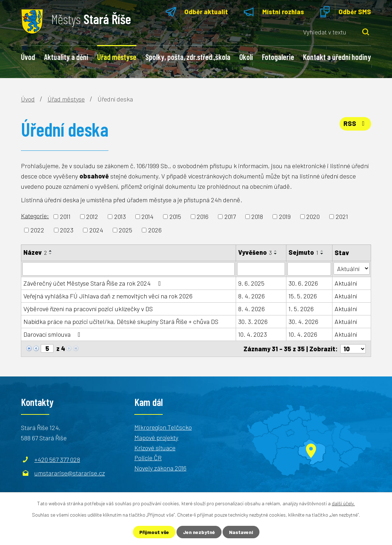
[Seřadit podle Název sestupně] (51, 254)
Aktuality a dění (66, 57)
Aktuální (346, 283)
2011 (65, 216)
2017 (230, 216)
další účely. (343, 503)
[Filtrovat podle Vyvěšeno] (261, 269)
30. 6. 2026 (303, 283)
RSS (355, 123)
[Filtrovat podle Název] (128, 269)
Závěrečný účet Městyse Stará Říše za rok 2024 (93, 283)
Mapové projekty (156, 437)
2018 (257, 216)
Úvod (28, 57)
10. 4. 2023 (253, 334)
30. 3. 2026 (253, 321)
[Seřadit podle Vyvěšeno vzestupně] (276, 251)
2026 (155, 230)
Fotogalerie (278, 57)
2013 (120, 216)
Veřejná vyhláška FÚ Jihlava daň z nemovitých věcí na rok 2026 (108, 296)
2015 (175, 216)
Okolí (246, 57)
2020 (313, 216)
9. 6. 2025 (251, 283)
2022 (37, 230)
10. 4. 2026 (303, 334)
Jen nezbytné (199, 532)
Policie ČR (148, 458)
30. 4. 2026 (303, 321)
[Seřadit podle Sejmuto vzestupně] (322, 251)
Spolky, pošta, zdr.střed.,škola (188, 57)
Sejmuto (303, 252)
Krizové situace (155, 447)
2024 (96, 230)
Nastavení (241, 532)
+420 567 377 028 (57, 459)
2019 (285, 216)
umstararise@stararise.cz (70, 473)
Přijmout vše (154, 532)
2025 (125, 230)
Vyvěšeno (255, 252)
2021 (342, 216)
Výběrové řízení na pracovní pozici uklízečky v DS (88, 309)
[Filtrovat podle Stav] (352, 268)
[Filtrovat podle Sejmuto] (309, 269)
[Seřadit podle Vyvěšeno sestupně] (276, 254)
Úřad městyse (117, 57)
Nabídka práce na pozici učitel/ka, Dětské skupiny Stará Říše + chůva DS (121, 321)
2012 (92, 216)
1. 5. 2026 (301, 309)
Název (35, 252)
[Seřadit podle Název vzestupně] (51, 251)
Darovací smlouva (53, 334)
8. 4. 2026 (251, 296)
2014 (147, 216)
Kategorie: (35, 216)
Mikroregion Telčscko (163, 427)
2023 (67, 230)
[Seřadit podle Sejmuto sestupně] (322, 254)
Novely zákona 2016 (160, 468)
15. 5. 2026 (303, 296)
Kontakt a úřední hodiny (337, 57)
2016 (203, 216)
